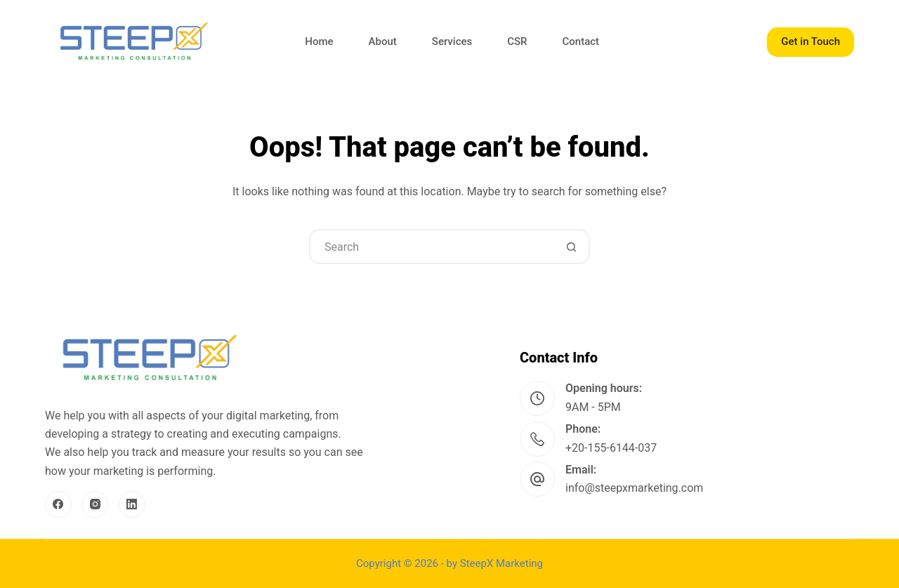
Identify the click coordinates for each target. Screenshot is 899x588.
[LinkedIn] (132, 504)
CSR (517, 41)
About (383, 41)
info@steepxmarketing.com (634, 488)
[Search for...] (432, 247)
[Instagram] (96, 504)
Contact (581, 41)
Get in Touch (811, 41)
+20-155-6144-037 (611, 448)
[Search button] (571, 247)
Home (319, 41)
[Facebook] (58, 504)
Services (452, 41)
